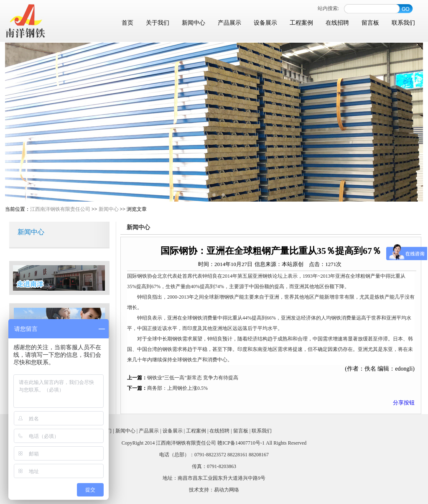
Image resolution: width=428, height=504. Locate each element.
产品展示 (229, 23)
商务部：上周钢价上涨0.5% (177, 388)
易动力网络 (227, 490)
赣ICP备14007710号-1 (241, 443)
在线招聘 (337, 23)
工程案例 (301, 23)
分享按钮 (404, 403)
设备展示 (265, 23)
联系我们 (403, 23)
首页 (127, 23)
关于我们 (158, 23)
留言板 (370, 23)
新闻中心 (194, 23)
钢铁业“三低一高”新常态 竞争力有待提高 (193, 378)
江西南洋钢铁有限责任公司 (60, 209)
